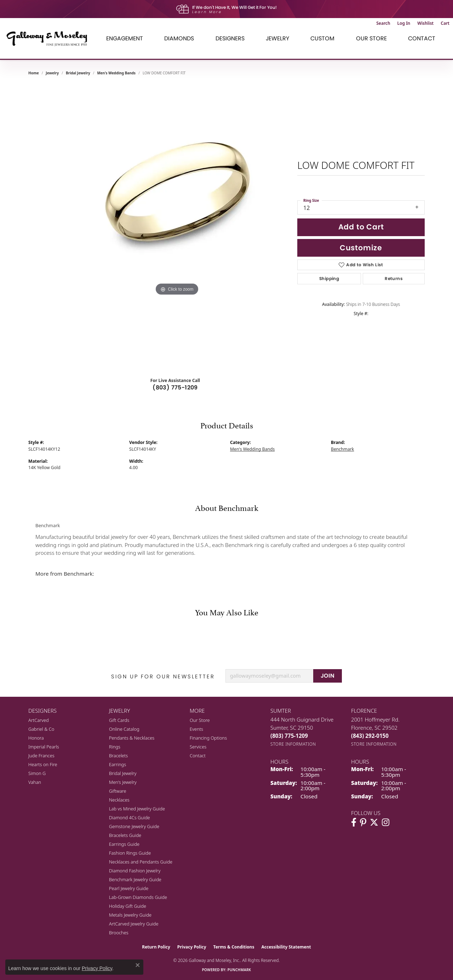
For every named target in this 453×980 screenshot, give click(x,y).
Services (198, 747)
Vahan (35, 782)
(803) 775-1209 (175, 388)
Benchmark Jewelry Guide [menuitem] (135, 879)
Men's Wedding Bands (116, 73)
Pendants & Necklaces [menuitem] (132, 738)
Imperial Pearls (44, 747)
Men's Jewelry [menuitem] (123, 782)
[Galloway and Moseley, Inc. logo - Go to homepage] (50, 38)
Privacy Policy (192, 947)
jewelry (52, 73)
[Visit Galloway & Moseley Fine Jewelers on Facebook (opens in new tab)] (354, 822)
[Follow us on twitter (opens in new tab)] (374, 822)
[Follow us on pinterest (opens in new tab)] (363, 822)
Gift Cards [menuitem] (119, 720)
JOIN (328, 676)
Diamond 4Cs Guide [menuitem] (130, 817)
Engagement (125, 38)
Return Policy (156, 947)
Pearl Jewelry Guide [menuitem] (129, 888)
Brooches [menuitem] (119, 933)
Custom (322, 38)
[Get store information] (293, 744)
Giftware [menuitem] (118, 791)
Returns (394, 278)
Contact (422, 38)
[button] (383, 23)
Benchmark (342, 449)
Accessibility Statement (286, 947)
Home (34, 73)
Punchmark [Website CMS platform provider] (239, 970)
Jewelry (277, 38)
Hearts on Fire (43, 764)
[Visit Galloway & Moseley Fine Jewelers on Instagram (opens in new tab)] (386, 822)
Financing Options (208, 738)
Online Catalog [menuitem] (124, 729)
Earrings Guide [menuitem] (124, 844)
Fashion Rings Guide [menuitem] (130, 853)
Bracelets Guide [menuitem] (125, 835)
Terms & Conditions (234, 947)
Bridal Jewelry (78, 73)
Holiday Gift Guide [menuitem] (128, 906)
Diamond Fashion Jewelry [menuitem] (135, 871)
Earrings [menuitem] (117, 764)
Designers (230, 38)
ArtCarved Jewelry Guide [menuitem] (134, 924)
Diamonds (179, 38)
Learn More (207, 12)
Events (196, 729)
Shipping (329, 278)
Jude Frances (41, 756)
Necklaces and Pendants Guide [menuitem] (141, 862)
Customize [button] (361, 248)
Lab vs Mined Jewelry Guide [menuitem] (137, 809)
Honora (36, 738)
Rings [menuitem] (115, 747)
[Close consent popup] (138, 965)
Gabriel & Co (41, 729)
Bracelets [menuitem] (118, 756)
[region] (177, 227)
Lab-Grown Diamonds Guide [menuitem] (138, 897)
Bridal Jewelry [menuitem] (123, 773)
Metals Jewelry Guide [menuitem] (130, 915)
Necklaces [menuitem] (119, 800)
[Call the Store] (289, 736)
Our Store (371, 38)
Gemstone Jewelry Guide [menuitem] (134, 826)
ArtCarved (39, 720)
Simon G (37, 773)
